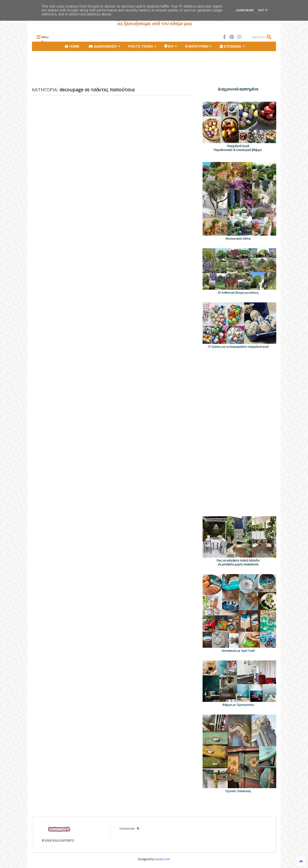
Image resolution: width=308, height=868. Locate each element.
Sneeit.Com (163, 859)
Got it (263, 10)
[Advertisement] (116, 68)
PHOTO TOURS (142, 46)
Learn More (245, 10)
